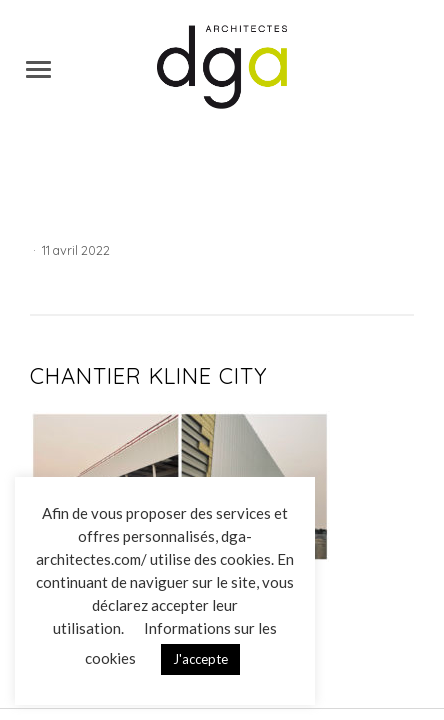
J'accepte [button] (200, 659)
